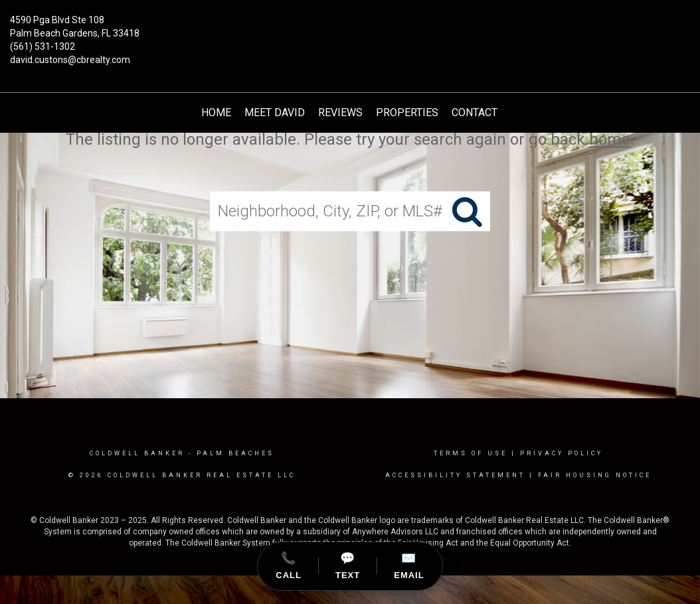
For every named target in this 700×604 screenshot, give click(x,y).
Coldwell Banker (137, 453)
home (610, 139)
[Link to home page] (350, 30)
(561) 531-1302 (43, 46)
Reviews (340, 113)
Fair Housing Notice (595, 475)
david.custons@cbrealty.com (70, 60)
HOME (216, 113)
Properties (407, 113)
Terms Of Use (471, 453)
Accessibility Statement (455, 475)
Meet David (275, 113)
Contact (475, 113)
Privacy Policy (562, 453)
